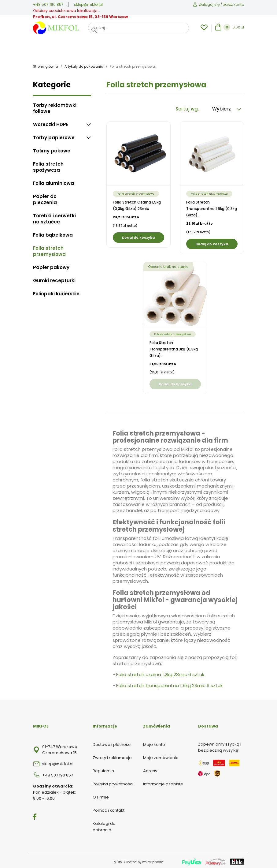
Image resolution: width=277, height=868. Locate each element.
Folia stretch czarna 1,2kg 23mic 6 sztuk (160, 672)
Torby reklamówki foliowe (55, 106)
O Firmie (101, 794)
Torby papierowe (54, 135)
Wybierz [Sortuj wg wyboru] (227, 106)
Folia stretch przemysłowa (49, 249)
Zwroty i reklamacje (112, 755)
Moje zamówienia (161, 755)
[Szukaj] (138, 28)
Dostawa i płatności (112, 742)
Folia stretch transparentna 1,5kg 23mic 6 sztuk (169, 683)
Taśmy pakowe (52, 148)
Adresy (150, 768)
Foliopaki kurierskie (56, 291)
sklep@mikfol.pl (88, 4)
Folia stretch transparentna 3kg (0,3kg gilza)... (174, 346)
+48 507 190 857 (48, 4)
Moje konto (154, 742)
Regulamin (103, 768)
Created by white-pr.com (144, 859)
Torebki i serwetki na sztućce (54, 216)
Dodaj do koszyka (138, 235)
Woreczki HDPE (51, 122)
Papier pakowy (51, 265)
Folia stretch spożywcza (48, 164)
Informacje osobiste (163, 781)
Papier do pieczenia (45, 197)
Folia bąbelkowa (53, 232)
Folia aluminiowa (54, 181)
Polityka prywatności (113, 781)
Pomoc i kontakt (109, 808)
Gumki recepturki (54, 278)
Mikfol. (119, 859)
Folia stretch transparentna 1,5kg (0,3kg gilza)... (212, 206)
